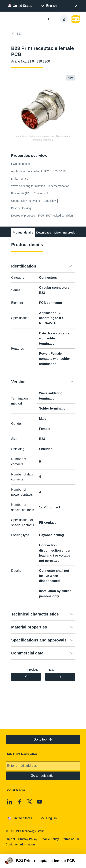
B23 (16, 34)
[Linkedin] (10, 802)
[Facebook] (20, 802)
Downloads (44, 233)
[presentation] (48, 6)
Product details (23, 233)
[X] (30, 802)
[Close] (76, 6)
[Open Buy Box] (43, 861)
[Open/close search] (49, 19)
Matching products (67, 233)
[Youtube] (40, 802)
